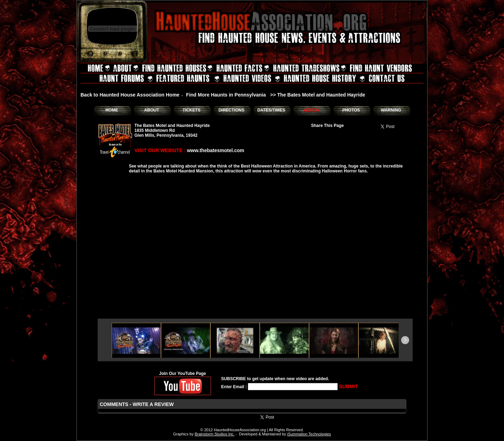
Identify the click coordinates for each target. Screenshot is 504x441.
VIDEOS (311, 110)
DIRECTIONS (231, 110)
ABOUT (152, 110)
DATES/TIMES (271, 110)
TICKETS (191, 110)
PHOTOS (351, 110)
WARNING (391, 110)
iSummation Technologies (309, 434)
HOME (112, 110)
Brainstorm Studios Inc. (215, 434)
